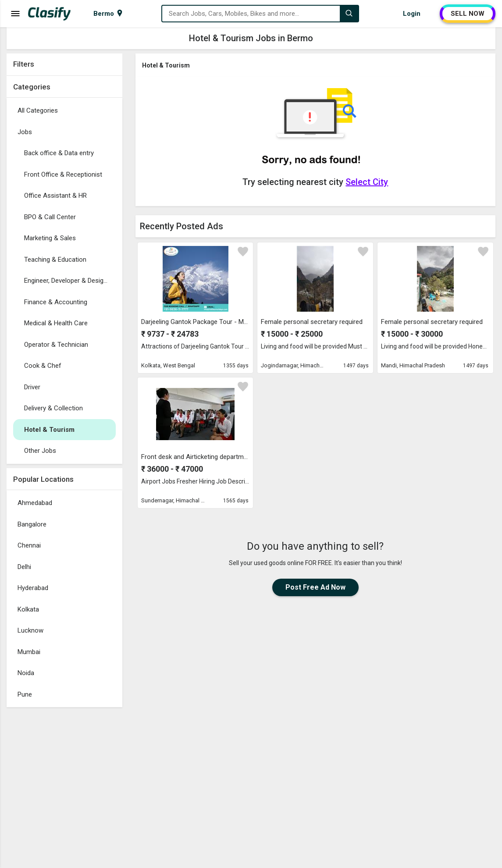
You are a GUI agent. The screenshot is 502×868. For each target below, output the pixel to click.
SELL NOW (468, 14)
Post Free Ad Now (315, 587)
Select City (367, 182)
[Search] (349, 14)
